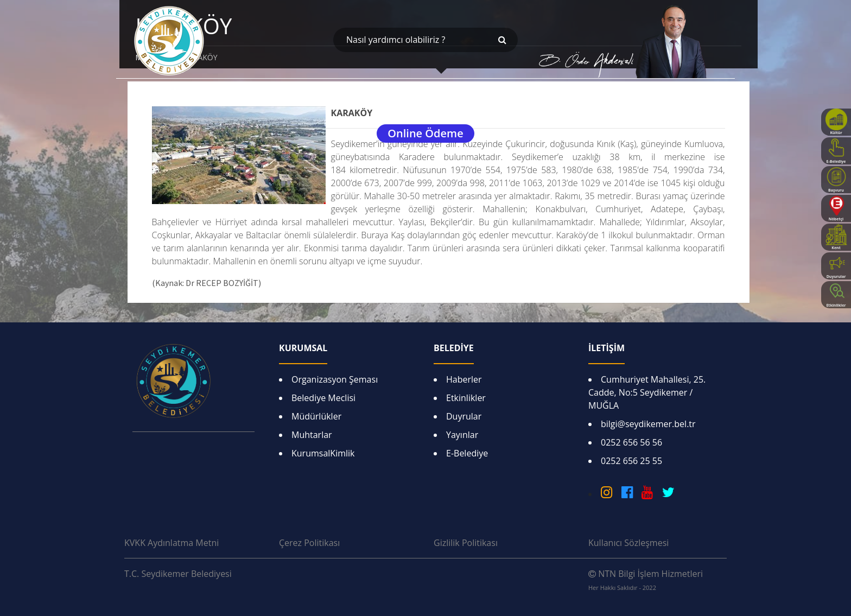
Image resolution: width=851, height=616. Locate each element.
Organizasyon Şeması (335, 379)
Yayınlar (462, 435)
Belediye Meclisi (323, 398)
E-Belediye (467, 453)
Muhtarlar (312, 435)
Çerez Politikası (309, 543)
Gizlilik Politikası (466, 543)
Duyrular (464, 416)
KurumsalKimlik (323, 453)
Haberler (464, 379)
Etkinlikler (466, 398)
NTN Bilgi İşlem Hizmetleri (646, 580)
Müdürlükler (316, 416)
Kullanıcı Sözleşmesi (628, 543)
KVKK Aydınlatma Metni (172, 543)
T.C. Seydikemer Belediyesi (178, 574)
